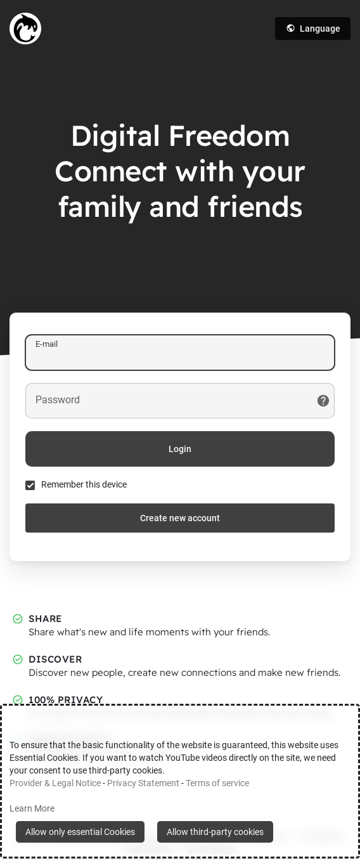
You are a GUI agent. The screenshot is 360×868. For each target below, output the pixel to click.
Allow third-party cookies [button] (215, 832)
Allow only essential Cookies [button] (80, 832)
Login (180, 449)
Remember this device (84, 484)
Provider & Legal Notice (55, 783)
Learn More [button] (32, 808)
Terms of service (217, 783)
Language (313, 29)
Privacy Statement (143, 783)
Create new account (180, 518)
